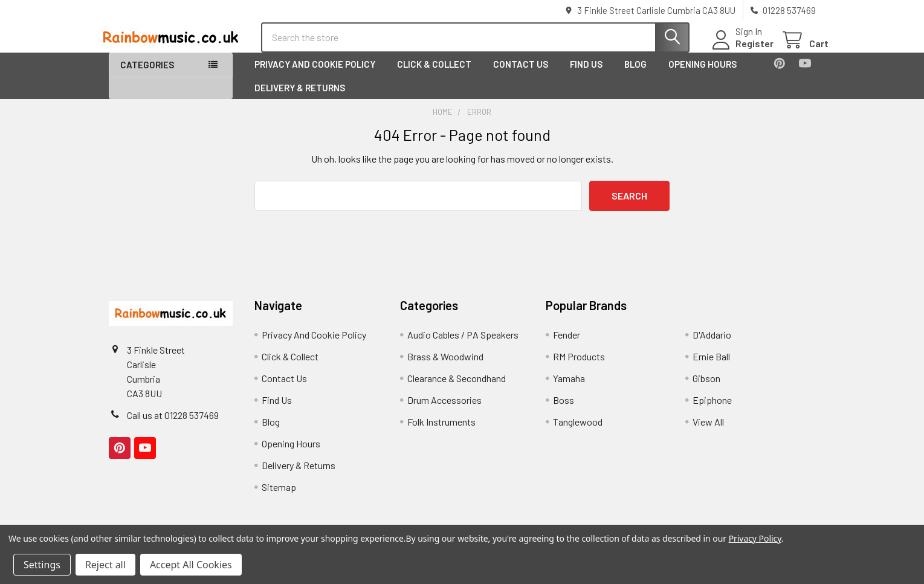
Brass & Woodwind (445, 367)
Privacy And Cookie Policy (315, 74)
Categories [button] (147, 75)
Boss (564, 410)
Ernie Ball (711, 367)
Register (742, 50)
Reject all (105, 565)
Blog (635, 74)
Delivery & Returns (300, 97)
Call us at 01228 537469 (173, 425)
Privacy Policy (755, 538)
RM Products (579, 367)
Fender (567, 345)
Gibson (706, 388)
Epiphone (712, 410)
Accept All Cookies (191, 565)
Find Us (586, 74)
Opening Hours (703, 74)
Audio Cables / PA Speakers (463, 345)
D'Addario (712, 345)
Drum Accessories (444, 410)
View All (708, 432)
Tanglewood (578, 432)
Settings (42, 565)
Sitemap (279, 497)
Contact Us (521, 74)
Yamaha (569, 388)
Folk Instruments (441, 432)
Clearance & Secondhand (457, 388)
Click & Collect (434, 74)
